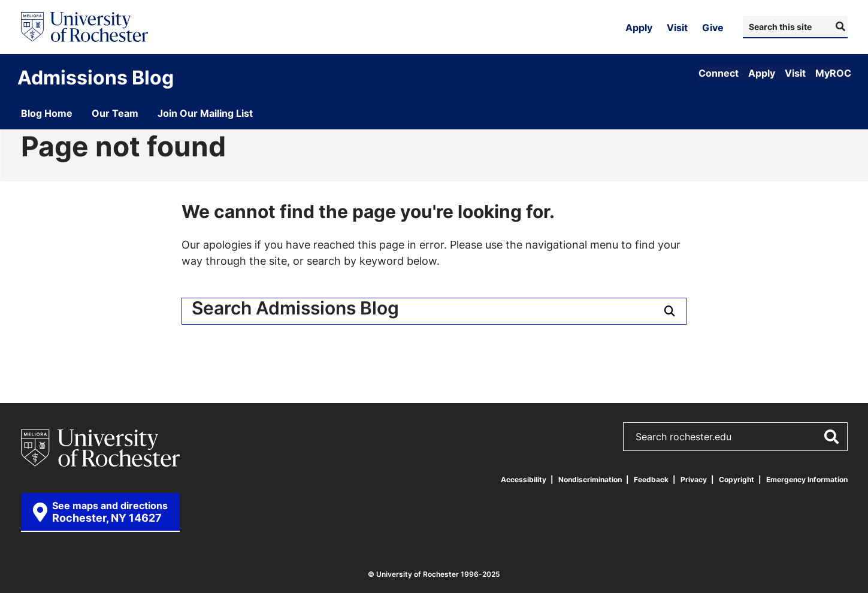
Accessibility (524, 479)
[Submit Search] (839, 27)
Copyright (737, 479)
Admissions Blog (96, 77)
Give (713, 28)
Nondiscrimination (590, 479)
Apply (639, 28)
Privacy (694, 479)
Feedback (651, 479)
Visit (677, 28)
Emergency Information (807, 479)
